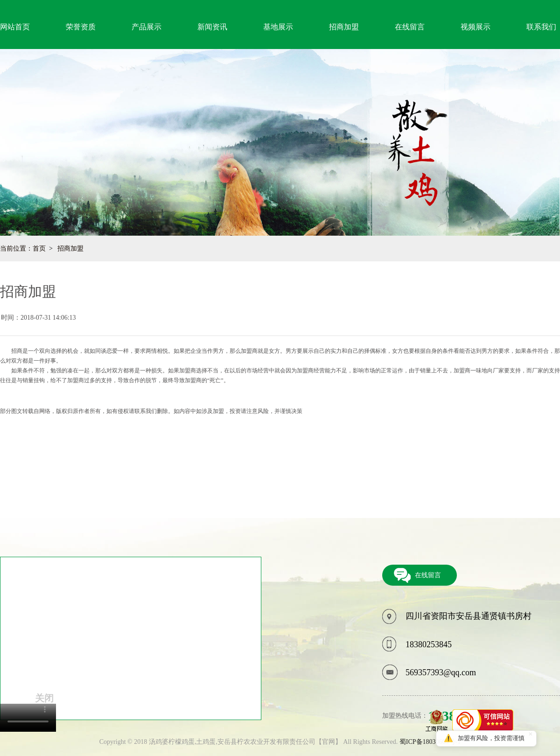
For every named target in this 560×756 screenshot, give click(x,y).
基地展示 (278, 27)
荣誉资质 (81, 27)
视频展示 (476, 27)
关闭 (44, 698)
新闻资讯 (212, 27)
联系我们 (541, 27)
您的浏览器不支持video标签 (28, 718)
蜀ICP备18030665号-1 (430, 742)
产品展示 (147, 27)
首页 (39, 248)
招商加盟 (344, 27)
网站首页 (15, 27)
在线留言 (410, 27)
